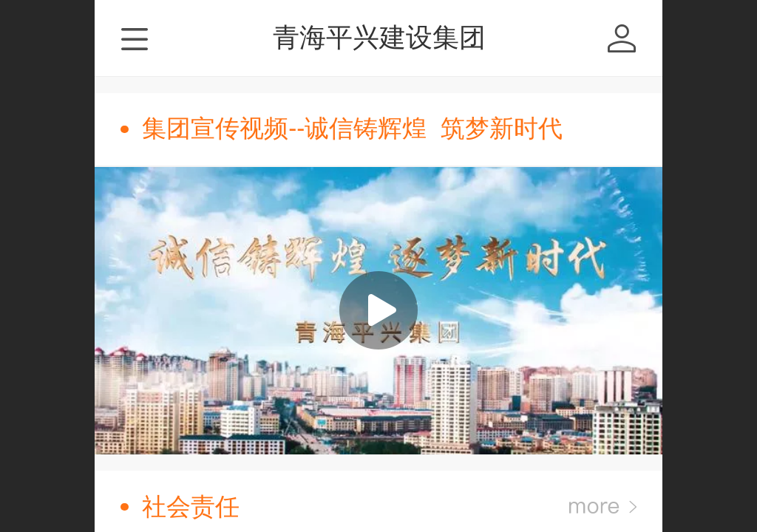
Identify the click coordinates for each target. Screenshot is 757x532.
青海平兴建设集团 (379, 37)
